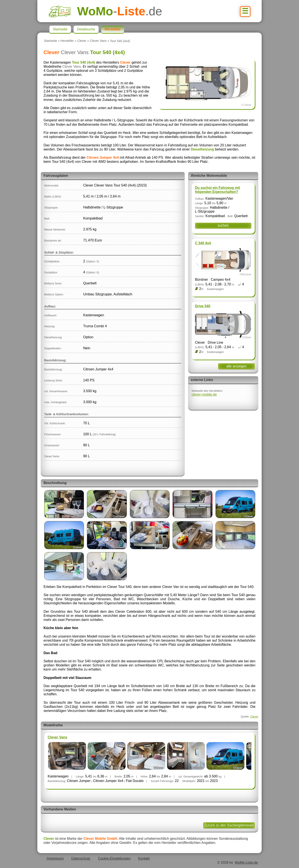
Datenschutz (81, 858)
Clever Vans (98, 41)
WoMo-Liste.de (246, 863)
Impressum (55, 858)
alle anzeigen (236, 366)
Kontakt (144, 858)
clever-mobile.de (204, 394)
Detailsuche (86, 29)
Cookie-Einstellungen (114, 858)
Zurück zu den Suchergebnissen (229, 825)
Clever (82, 41)
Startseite (50, 41)
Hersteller (67, 41)
